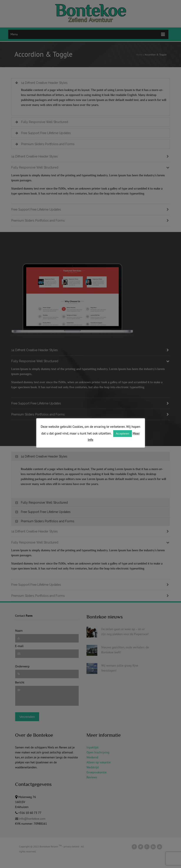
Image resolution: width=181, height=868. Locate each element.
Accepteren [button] (122, 434)
